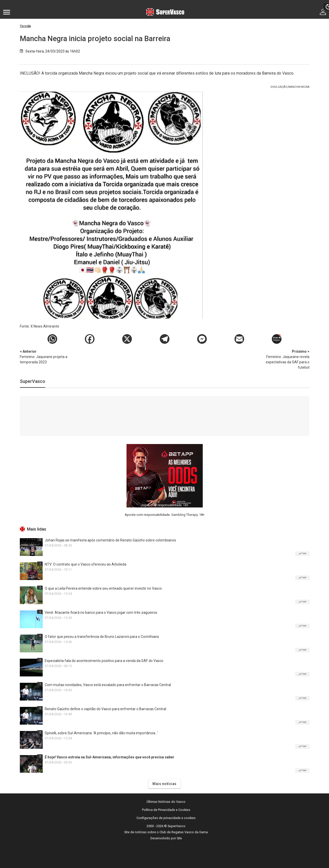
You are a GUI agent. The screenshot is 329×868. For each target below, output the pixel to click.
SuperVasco (33, 381)
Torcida (25, 26)
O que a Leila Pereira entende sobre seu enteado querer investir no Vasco (103, 588)
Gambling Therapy (184, 515)
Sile (179, 838)
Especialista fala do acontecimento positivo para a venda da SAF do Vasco (104, 661)
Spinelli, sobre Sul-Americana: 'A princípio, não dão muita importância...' (101, 733)
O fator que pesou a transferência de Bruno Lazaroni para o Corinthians (102, 637)
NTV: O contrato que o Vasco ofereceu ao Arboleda (85, 564)
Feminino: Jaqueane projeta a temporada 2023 (46, 356)
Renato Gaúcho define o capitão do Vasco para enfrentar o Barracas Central (105, 709)
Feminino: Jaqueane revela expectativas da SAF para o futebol (283, 359)
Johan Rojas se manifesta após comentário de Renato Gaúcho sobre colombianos (110, 540)
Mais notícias (164, 784)
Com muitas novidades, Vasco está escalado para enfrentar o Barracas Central (108, 685)
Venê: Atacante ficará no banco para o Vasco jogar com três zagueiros (101, 612)
